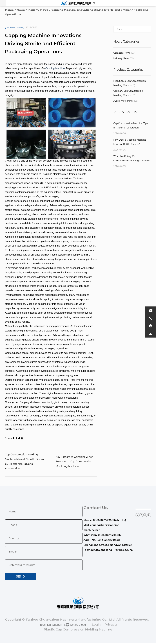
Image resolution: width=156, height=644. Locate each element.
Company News (124, 53)
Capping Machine (55, 70)
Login (96, 626)
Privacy (111, 626)
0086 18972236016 (109, 537)
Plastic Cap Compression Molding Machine (78, 631)
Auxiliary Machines (126, 101)
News (21, 10)
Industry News (38, 10)
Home (9, 10)
